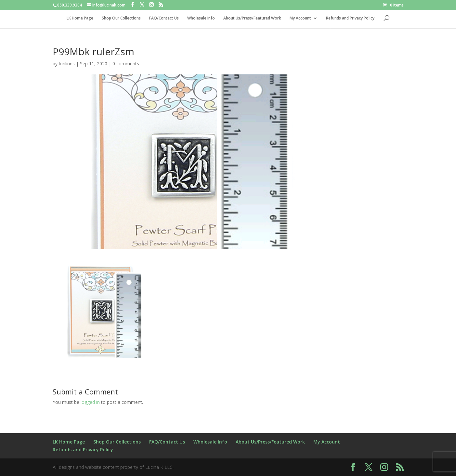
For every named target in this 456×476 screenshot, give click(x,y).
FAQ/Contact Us (164, 18)
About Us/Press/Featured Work (252, 18)
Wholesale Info (201, 18)
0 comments (126, 64)
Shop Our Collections (121, 18)
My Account (300, 18)
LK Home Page (80, 18)
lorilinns (67, 64)
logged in (90, 402)
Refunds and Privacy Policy (350, 18)
